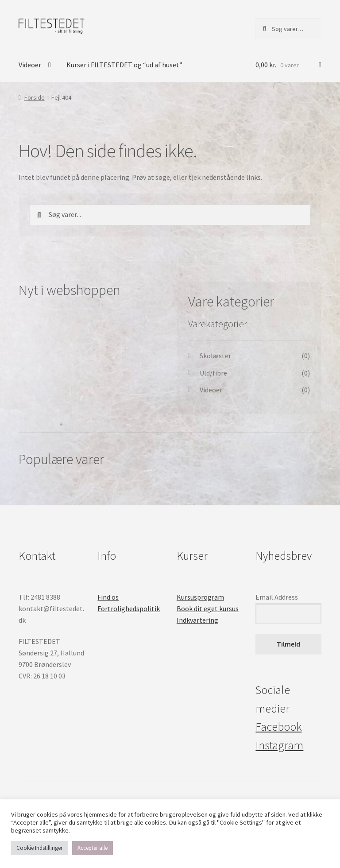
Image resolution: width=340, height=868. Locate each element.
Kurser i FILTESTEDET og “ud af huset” (124, 65)
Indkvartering (197, 620)
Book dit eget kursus (208, 608)
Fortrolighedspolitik (129, 608)
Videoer (30, 65)
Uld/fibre (213, 373)
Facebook (278, 727)
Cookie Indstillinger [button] (39, 848)
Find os (108, 597)
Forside (35, 97)
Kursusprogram (200, 597)
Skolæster (215, 356)
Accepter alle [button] (93, 848)
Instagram (279, 745)
